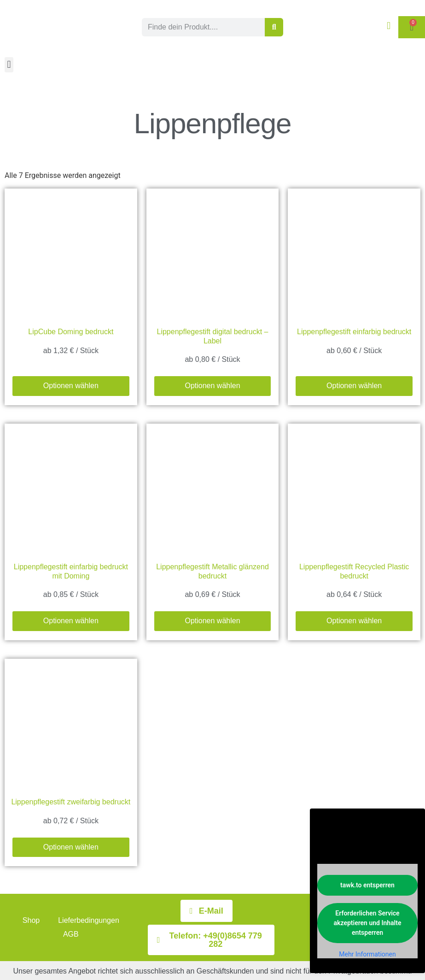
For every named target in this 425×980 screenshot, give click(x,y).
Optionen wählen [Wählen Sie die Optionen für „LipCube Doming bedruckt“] (71, 386)
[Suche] (274, 27)
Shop (31, 920)
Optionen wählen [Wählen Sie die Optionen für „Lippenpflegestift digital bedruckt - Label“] (212, 386)
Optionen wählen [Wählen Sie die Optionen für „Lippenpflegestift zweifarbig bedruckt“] (71, 847)
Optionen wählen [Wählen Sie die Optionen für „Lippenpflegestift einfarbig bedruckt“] (354, 386)
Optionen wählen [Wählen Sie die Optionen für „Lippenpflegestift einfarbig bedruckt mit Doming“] (71, 621)
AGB (71, 934)
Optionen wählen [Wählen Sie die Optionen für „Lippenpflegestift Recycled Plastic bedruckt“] (354, 621)
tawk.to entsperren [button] (367, 885)
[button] (9, 65)
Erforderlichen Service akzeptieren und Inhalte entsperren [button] (368, 923)
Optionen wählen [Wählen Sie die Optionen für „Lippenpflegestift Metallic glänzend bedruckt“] (212, 621)
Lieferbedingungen (89, 920)
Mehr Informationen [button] (367, 954)
